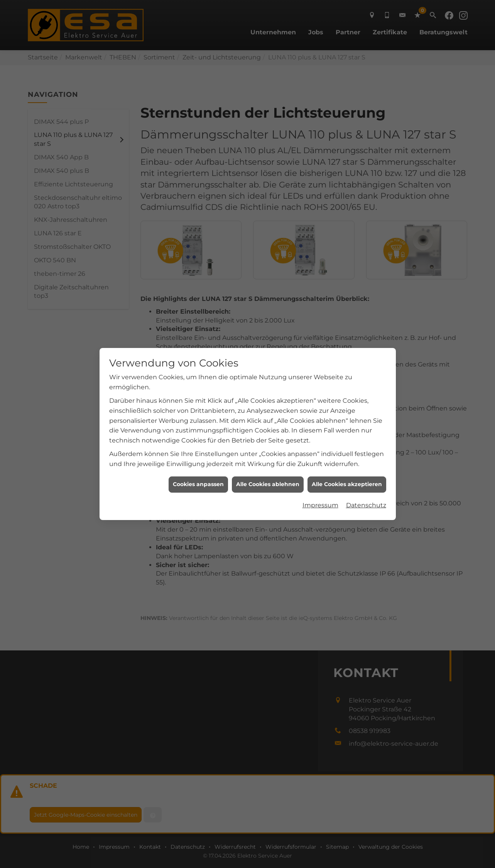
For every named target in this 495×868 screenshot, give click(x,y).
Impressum (320, 476)
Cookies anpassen (198, 455)
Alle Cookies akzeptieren (347, 455)
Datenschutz (366, 476)
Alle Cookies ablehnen (268, 455)
